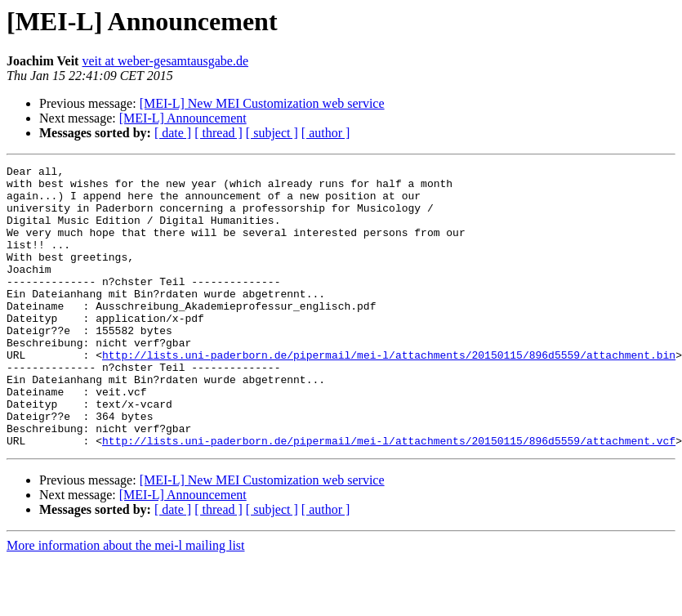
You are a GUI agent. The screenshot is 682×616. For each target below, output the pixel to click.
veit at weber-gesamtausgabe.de (165, 61)
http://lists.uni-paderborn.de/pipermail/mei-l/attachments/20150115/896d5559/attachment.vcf (389, 497)
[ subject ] (272, 133)
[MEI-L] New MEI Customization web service (262, 103)
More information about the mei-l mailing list (126, 602)
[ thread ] (218, 133)
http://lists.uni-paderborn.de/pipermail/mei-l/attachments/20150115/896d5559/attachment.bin (389, 394)
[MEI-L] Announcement (183, 118)
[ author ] (326, 133)
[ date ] (173, 133)
